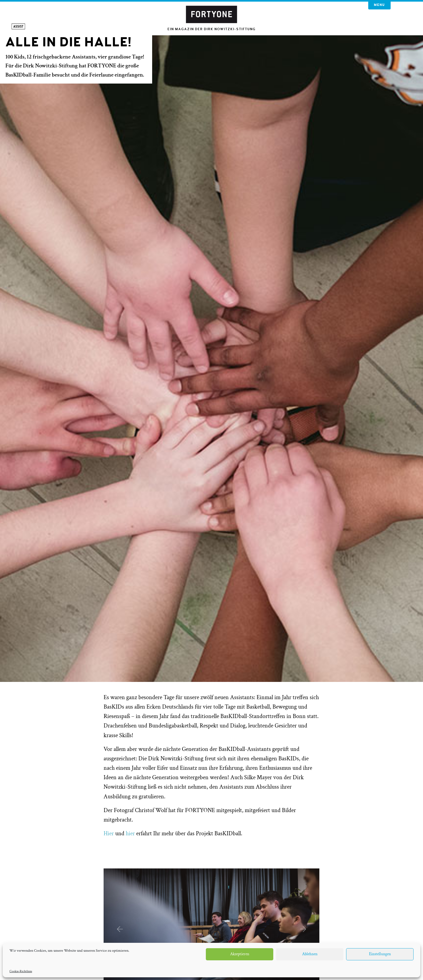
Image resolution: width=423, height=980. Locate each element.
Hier (109, 834)
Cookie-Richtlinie (21, 971)
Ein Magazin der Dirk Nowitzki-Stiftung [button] (212, 29)
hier (130, 834)
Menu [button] (379, 5)
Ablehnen (310, 954)
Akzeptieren (240, 954)
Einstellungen (380, 954)
